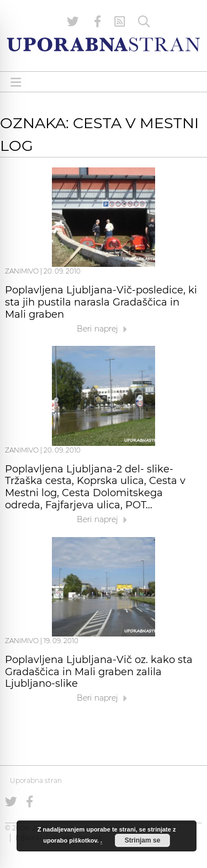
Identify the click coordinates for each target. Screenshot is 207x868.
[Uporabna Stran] (104, 44)
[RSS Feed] (120, 22)
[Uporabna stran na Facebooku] (98, 22)
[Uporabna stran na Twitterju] (73, 22)
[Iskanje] (144, 22)
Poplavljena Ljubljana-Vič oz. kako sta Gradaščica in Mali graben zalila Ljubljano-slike (99, 672)
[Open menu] (16, 82)
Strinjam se (143, 840)
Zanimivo (22, 271)
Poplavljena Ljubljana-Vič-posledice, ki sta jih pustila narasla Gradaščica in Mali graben (101, 302)
